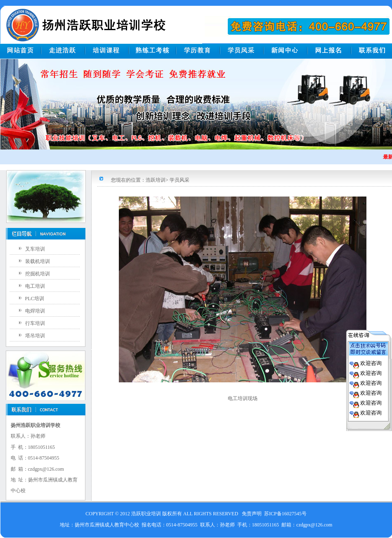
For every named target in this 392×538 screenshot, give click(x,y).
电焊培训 (35, 311)
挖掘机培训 (38, 274)
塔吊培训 (35, 336)
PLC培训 (35, 299)
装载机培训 (38, 261)
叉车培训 (35, 249)
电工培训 (35, 286)
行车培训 (35, 323)
